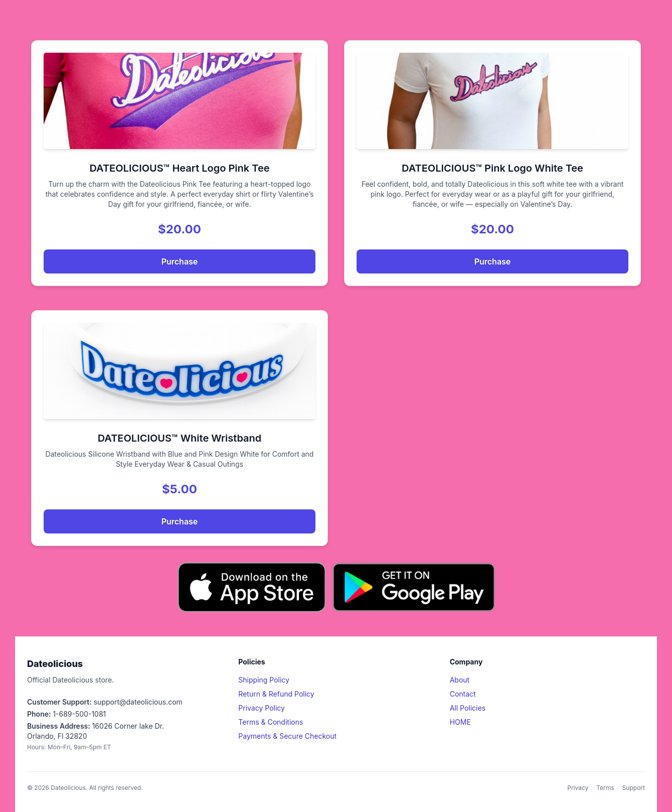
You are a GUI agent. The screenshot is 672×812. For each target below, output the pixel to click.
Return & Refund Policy (276, 694)
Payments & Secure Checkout (287, 736)
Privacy (578, 788)
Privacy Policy (262, 708)
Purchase (180, 261)
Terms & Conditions (271, 722)
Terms (605, 788)
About (460, 680)
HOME (460, 722)
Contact (463, 694)
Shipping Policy (264, 680)
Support (634, 788)
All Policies (468, 708)
